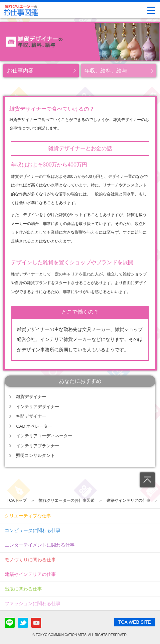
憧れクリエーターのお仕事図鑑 (67, 500)
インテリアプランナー (38, 446)
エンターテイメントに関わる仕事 (40, 545)
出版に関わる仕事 (23, 589)
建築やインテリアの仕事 (128, 500)
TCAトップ (17, 500)
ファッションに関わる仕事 (33, 603)
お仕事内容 (20, 71)
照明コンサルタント (35, 455)
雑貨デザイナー (31, 397)
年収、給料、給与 (106, 71)
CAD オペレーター (34, 426)
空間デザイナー (31, 416)
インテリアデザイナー (38, 407)
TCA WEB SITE (135, 622)
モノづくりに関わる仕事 (30, 560)
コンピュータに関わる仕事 (33, 530)
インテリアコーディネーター (44, 436)
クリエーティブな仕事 (28, 516)
